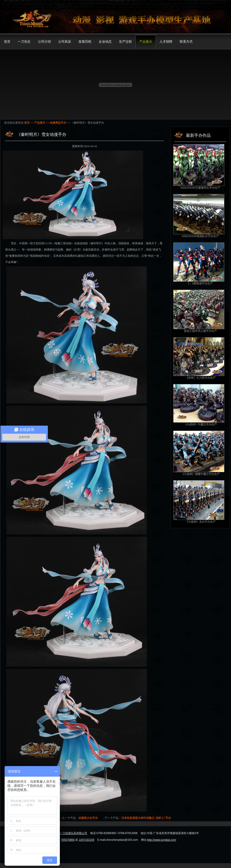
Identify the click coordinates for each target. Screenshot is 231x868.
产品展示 (146, 42)
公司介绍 (44, 42)
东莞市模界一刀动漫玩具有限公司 (66, 833)
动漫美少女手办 (88, 818)
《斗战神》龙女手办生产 (200, 522)
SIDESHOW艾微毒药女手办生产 (200, 188)
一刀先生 (24, 42)
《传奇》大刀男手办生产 (200, 378)
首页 (7, 42)
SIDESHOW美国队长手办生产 (200, 236)
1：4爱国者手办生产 (200, 283)
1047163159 (87, 840)
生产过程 (125, 42)
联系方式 (186, 42)
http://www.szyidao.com (162, 840)
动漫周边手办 (58, 123)
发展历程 (85, 42)
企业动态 (105, 42)
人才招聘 (166, 42)
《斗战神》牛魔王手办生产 (200, 424)
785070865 (68, 840)
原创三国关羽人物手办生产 (200, 331)
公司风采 (65, 42)
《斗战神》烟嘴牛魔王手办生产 (200, 474)
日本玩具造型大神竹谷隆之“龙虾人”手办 (146, 818)
